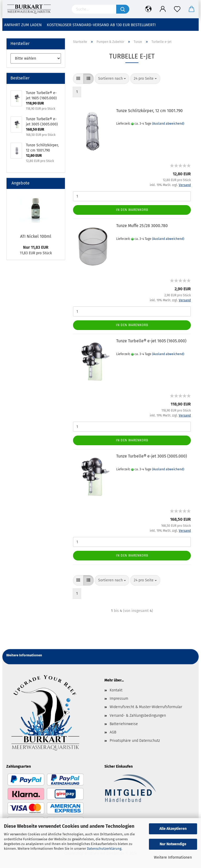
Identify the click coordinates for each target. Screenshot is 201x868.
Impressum (119, 699)
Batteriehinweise (124, 724)
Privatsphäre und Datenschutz (135, 741)
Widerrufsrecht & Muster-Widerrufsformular (146, 707)
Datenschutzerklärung (104, 849)
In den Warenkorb (132, 210)
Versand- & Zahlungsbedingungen (138, 716)
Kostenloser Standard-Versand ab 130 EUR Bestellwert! (101, 25)
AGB (113, 732)
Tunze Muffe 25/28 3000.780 (142, 226)
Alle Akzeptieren (173, 829)
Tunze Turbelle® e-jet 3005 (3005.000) (152, 456)
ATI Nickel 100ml (36, 236)
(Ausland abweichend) (168, 124)
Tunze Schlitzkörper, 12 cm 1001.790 (149, 111)
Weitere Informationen (173, 857)
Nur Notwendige (173, 844)
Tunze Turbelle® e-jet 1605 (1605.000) (151, 341)
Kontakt (116, 690)
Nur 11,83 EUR (36, 247)
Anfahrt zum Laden (23, 25)
